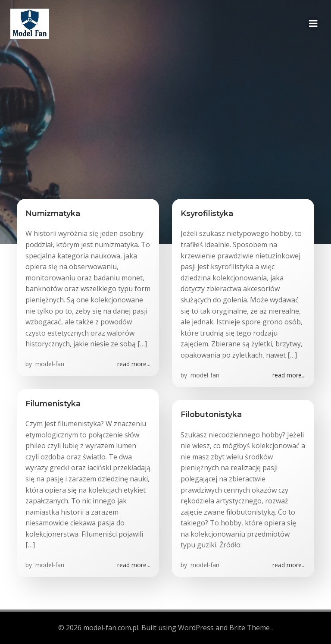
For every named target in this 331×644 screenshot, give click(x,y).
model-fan (49, 364)
